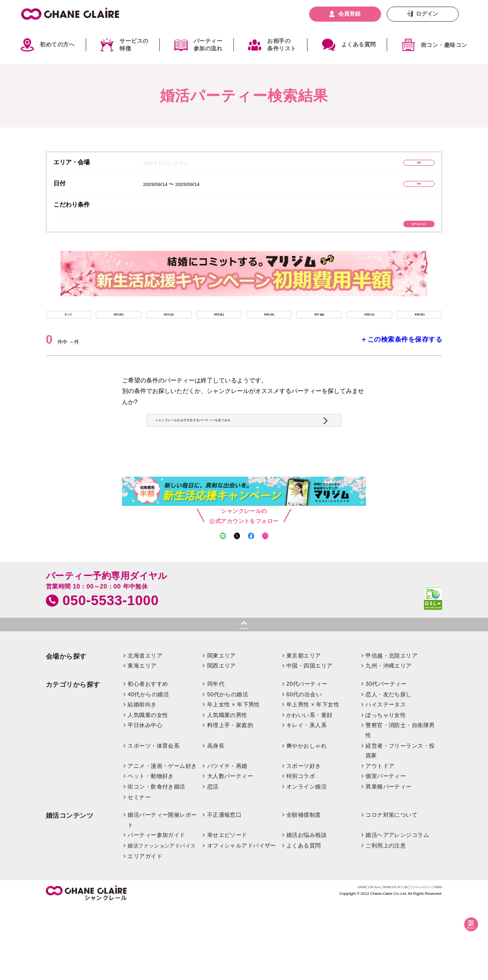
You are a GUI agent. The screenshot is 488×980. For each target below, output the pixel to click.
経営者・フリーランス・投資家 (400, 824)
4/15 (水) (219, 335)
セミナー (139, 870)
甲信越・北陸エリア (391, 729)
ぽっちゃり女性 (386, 788)
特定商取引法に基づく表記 (327, 963)
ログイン (427, 14)
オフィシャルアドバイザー (242, 919)
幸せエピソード (227, 908)
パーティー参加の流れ (208, 45)
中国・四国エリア (310, 739)
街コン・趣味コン (444, 45)
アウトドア (380, 839)
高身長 (216, 819)
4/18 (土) (369, 335)
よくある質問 (359, 44)
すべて (69, 335)
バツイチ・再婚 (227, 839)
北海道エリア (145, 729)
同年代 (216, 757)
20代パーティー (307, 757)
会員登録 (349, 14)
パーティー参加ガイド (156, 908)
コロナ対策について (391, 888)
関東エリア (222, 729)
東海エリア (142, 739)
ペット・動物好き (151, 850)
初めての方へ (57, 44)
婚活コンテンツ (70, 889)
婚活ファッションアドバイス (162, 919)
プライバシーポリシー (390, 963)
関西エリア (222, 739)
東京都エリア (304, 729)
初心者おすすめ (148, 757)
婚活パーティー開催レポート (162, 893)
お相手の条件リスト (282, 45)
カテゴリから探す (73, 758)
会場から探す (66, 729)
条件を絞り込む (399, 236)
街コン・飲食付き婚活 (156, 860)
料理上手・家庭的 (230, 799)
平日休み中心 (145, 799)
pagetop (244, 698)
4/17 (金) (319, 335)
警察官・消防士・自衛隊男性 (400, 804)
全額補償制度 (304, 888)
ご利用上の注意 (386, 919)
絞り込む (461, 925)
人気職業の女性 (148, 788)
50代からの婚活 (228, 767)
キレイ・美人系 (307, 799)
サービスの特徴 (134, 45)
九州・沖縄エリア (389, 739)
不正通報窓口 (225, 888)
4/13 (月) (119, 335)
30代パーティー (386, 757)
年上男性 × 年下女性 (313, 777)
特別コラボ (301, 850)
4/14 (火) (169, 335)
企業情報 (243, 963)
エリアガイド (145, 929)
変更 (399, 165)
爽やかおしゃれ (307, 819)
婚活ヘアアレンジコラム (397, 908)
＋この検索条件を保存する (401, 365)
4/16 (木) (269, 335)
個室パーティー (386, 850)
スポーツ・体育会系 (154, 819)
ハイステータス (386, 777)
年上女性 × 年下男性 (234, 777)
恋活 (213, 860)
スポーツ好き (304, 839)
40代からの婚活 (148, 767)
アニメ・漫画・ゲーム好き (162, 839)
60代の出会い (304, 767)
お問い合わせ (274, 963)
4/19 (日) (420, 335)
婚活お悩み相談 (307, 908)
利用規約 (432, 963)
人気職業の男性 (227, 788)
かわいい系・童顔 (310, 788)
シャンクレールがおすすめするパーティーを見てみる (241, 463)
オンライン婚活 (307, 860)
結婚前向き (142, 777)
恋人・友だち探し (389, 767)
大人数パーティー (230, 850)
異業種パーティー (389, 860)
